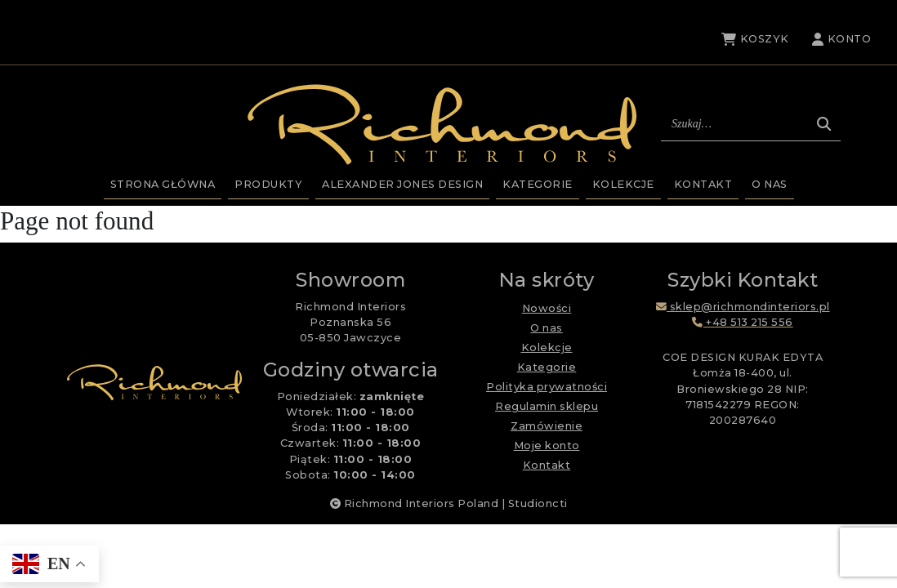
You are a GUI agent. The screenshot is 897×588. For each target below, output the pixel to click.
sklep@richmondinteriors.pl (743, 307)
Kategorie (538, 184)
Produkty (268, 184)
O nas (770, 184)
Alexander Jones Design (402, 184)
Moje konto (547, 445)
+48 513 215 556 (743, 322)
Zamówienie (547, 426)
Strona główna (163, 184)
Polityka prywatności (547, 387)
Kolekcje (623, 184)
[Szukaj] (823, 124)
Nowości (547, 308)
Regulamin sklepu (547, 406)
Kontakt (703, 184)
